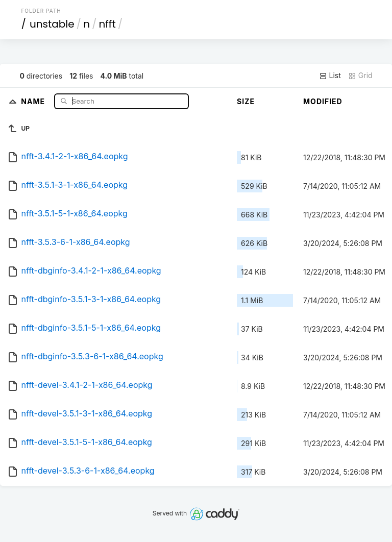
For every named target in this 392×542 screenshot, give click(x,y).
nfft (107, 24)
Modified (323, 101)
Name (34, 101)
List (330, 76)
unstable (52, 24)
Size (246, 101)
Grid (360, 76)
